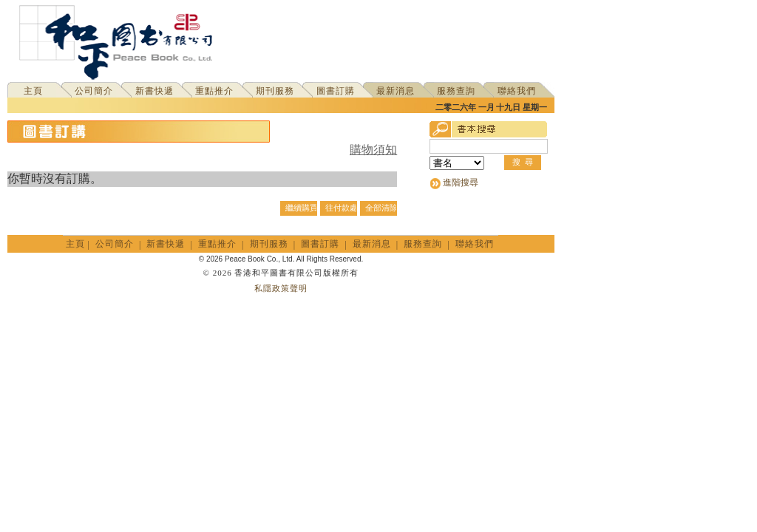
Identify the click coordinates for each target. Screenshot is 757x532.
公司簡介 (94, 91)
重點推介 (214, 91)
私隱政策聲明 (281, 288)
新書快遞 (155, 91)
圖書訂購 (336, 91)
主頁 (33, 91)
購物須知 (373, 150)
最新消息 (396, 91)
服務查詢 (456, 91)
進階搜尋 (461, 183)
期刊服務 (275, 91)
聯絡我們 (517, 91)
